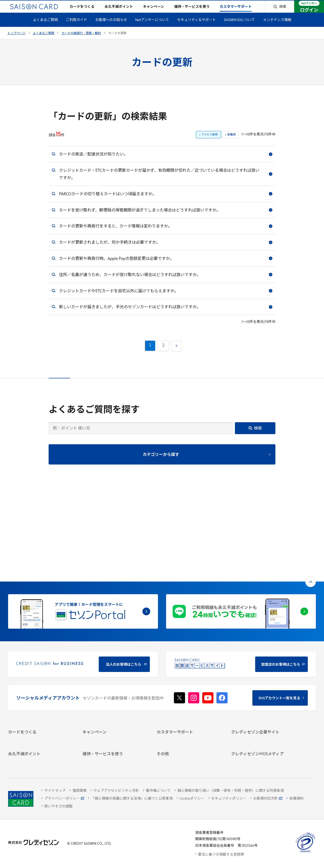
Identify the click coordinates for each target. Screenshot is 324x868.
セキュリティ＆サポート (197, 28)
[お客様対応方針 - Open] (266, 799)
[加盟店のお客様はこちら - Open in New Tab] (241, 581)
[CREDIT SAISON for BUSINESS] (83, 581)
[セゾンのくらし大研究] (263, 739)
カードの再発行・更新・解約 (81, 42)
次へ (176, 353)
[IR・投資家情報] (263, 684)
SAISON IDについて (239, 28)
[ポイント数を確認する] (40, 760)
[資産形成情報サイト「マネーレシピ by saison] (263, 730)
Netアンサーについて (152, 28)
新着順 (231, 143)
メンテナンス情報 (277, 28)
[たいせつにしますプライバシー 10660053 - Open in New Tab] (305, 852)
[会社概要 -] (263, 664)
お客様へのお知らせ (111, 28)
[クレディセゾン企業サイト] (263, 657)
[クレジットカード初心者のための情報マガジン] (263, 718)
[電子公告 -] (263, 690)
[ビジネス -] (263, 671)
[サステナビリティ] (263, 677)
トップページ (16, 42)
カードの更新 (117, 42)
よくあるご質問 (45, 28)
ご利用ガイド (76, 28)
